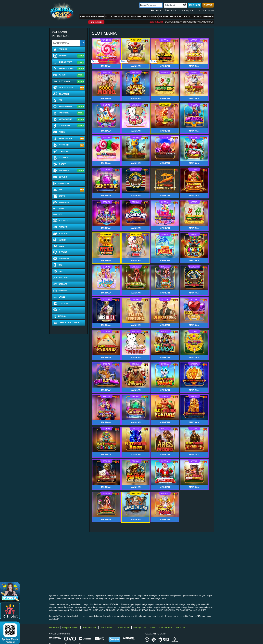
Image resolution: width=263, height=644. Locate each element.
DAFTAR (208, 5)
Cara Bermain (107, 628)
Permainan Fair (89, 628)
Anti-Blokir (181, 628)
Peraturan (54, 628)
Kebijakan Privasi (70, 628)
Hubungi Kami (140, 628)
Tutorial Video (123, 628)
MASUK (194, 5)
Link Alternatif (166, 628)
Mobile (153, 628)
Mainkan (165, 196)
